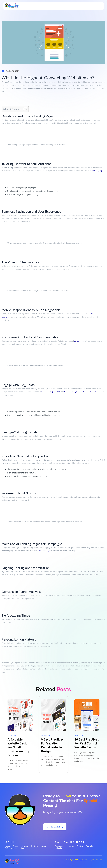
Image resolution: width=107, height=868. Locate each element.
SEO (12, 415)
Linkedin (58, 848)
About (44, 846)
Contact (14, 848)
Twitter (80, 846)
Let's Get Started (55, 827)
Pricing (16, 846)
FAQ (7, 848)
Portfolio (35, 846)
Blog (23, 848)
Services (25, 846)
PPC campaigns (97, 171)
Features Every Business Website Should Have (82, 392)
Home (7, 846)
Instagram (70, 846)
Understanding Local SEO (51, 392)
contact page (79, 341)
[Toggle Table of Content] (24, 109)
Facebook (59, 846)
